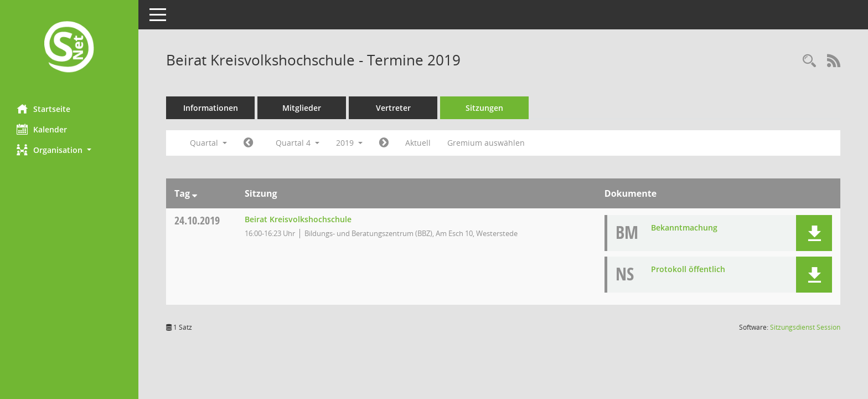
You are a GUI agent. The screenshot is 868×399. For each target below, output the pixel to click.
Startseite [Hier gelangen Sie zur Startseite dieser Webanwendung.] (43, 109)
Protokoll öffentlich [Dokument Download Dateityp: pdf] (688, 269)
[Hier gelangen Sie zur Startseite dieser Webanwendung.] (69, 48)
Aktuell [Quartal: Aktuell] (418, 143)
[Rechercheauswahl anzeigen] (809, 61)
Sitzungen (484, 108)
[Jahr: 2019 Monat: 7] (248, 143)
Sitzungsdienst (805, 327)
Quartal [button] (208, 143)
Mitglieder (302, 108)
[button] (69, 150)
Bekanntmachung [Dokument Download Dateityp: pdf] (684, 227)
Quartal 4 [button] (298, 143)
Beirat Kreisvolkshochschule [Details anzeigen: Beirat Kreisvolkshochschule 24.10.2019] (298, 219)
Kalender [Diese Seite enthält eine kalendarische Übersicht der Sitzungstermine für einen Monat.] (42, 129)
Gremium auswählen (486, 143)
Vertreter (393, 108)
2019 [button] (349, 143)
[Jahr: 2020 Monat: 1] (384, 143)
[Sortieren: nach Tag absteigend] (195, 193)
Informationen (211, 108)
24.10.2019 (197, 220)
